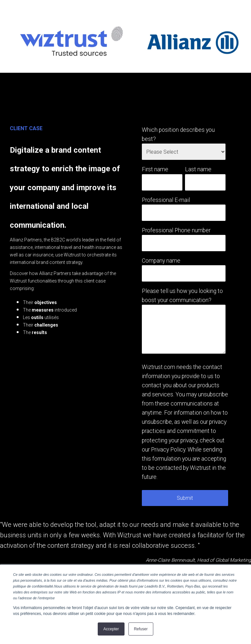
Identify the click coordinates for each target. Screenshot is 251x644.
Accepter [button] (111, 629)
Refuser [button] (141, 629)
